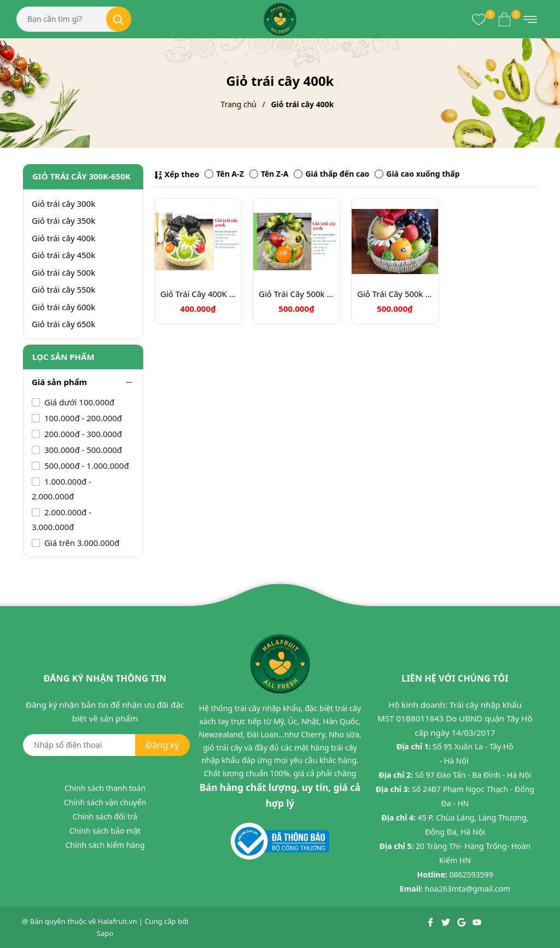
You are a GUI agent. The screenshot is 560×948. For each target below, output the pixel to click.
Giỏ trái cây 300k (63, 203)
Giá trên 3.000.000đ (81, 543)
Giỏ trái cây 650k (63, 324)
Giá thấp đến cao (331, 174)
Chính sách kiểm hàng (105, 845)
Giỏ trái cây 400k (63, 238)
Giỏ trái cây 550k (63, 289)
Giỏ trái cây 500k (63, 272)
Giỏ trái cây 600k (63, 307)
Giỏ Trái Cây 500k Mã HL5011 (296, 294)
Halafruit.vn (118, 921)
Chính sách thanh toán (105, 788)
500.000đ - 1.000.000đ (86, 466)
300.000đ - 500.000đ (82, 450)
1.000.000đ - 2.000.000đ (62, 489)
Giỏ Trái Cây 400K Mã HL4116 (198, 294)
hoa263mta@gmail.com (468, 889)
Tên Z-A (269, 174)
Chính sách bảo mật (105, 831)
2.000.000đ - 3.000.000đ (62, 519)
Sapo (105, 933)
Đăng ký (162, 745)
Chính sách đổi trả (105, 816)
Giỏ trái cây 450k (63, 255)
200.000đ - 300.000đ (82, 434)
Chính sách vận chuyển (105, 802)
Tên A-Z (224, 174)
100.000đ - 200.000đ (82, 418)
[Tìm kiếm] (119, 19)
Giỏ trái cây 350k (63, 220)
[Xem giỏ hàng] (504, 19)
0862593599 (471, 874)
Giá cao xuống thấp (417, 174)
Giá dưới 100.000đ (78, 402)
